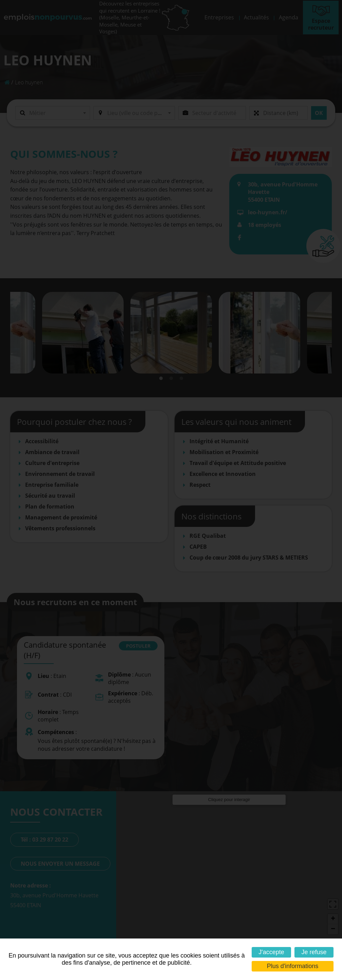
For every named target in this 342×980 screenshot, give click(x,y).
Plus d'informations (293, 966)
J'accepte (271, 952)
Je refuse (314, 952)
